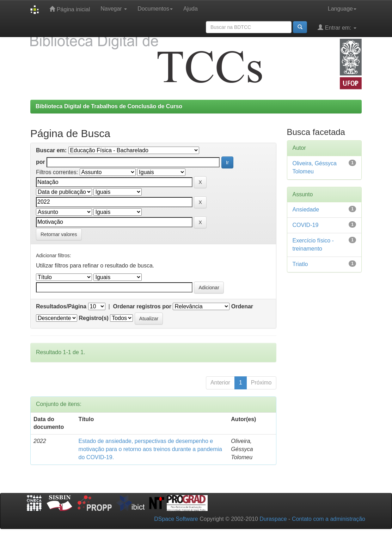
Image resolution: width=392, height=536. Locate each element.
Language (342, 9)
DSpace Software (176, 519)
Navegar (114, 9)
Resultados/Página (61, 306)
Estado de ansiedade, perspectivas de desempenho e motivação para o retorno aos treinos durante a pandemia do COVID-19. (150, 449)
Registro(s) (93, 318)
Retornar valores (59, 234)
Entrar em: (337, 27)
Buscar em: (51, 150)
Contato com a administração (329, 519)
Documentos (155, 9)
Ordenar (242, 306)
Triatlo (300, 264)
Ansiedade (306, 210)
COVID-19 (306, 225)
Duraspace (273, 519)
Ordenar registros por (142, 306)
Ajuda (191, 9)
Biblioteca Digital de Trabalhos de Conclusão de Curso (109, 106)
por (41, 162)
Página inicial (70, 9)
